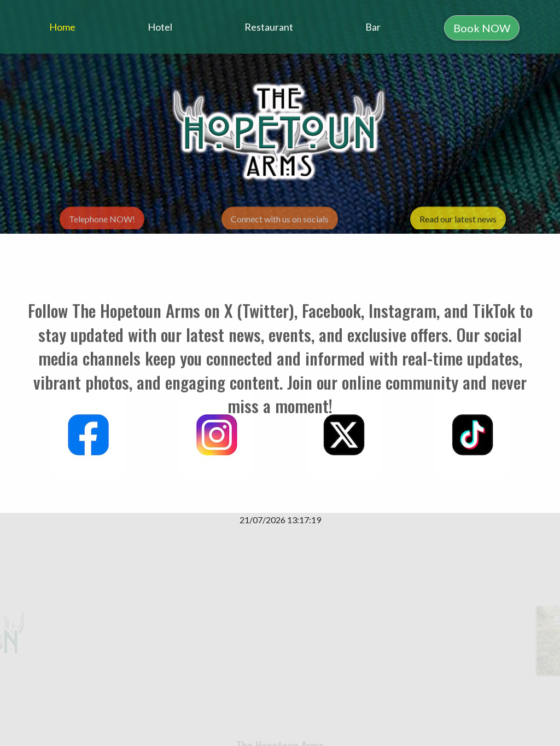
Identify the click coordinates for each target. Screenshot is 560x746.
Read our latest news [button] (458, 221)
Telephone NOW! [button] (102, 221)
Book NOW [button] (482, 28)
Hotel (160, 27)
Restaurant (269, 27)
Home (62, 27)
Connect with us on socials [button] (280, 221)
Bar (373, 27)
